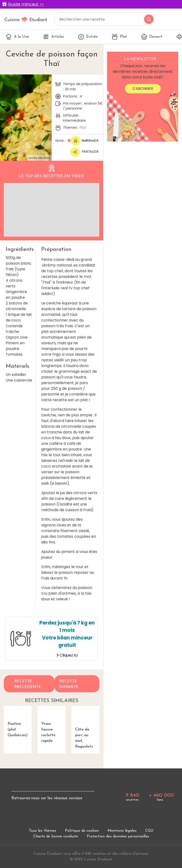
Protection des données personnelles (118, 836)
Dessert (152, 37)
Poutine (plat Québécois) (18, 721)
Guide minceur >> (26, 4)
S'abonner (143, 89)
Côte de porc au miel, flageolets (85, 727)
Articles (54, 37)
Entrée (88, 37)
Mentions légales (122, 831)
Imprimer (85, 141)
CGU (149, 831)
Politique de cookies (82, 831)
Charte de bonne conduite (56, 836)
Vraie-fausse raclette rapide (51, 724)
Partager (84, 152)
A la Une (17, 37)
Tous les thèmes (43, 831)
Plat (119, 37)
